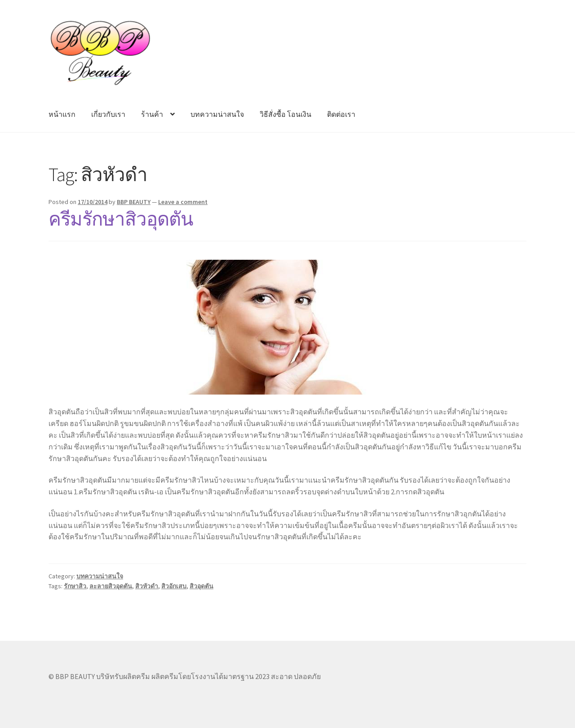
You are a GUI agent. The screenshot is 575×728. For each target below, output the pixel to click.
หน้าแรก (62, 114)
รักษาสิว (75, 586)
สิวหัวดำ (147, 586)
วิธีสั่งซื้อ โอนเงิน (285, 114)
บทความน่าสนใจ (217, 114)
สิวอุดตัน (201, 586)
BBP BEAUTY (134, 202)
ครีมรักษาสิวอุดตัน (121, 219)
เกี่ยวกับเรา (108, 114)
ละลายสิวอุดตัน (111, 586)
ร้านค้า (152, 114)
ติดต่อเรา (341, 114)
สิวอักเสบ (174, 586)
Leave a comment (183, 202)
